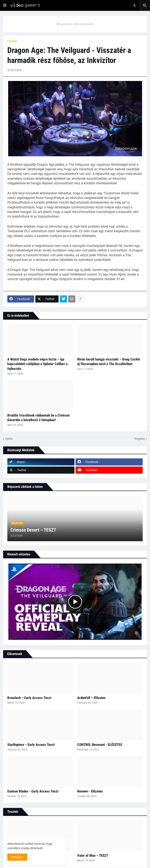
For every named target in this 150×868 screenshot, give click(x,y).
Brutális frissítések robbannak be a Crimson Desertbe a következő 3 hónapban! (38, 418)
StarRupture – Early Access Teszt (31, 745)
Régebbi (140, 439)
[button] (5, 5)
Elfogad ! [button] (17, 857)
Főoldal (12, 41)
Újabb (9, 439)
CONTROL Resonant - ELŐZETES (100, 745)
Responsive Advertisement (75, 24)
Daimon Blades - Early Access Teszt (33, 791)
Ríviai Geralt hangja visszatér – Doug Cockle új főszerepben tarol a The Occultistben (109, 362)
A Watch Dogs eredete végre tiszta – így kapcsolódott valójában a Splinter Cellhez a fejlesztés (37, 364)
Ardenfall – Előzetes (91, 698)
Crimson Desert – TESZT (33, 530)
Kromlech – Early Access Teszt (29, 698)
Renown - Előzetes (90, 791)
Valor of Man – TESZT (93, 855)
